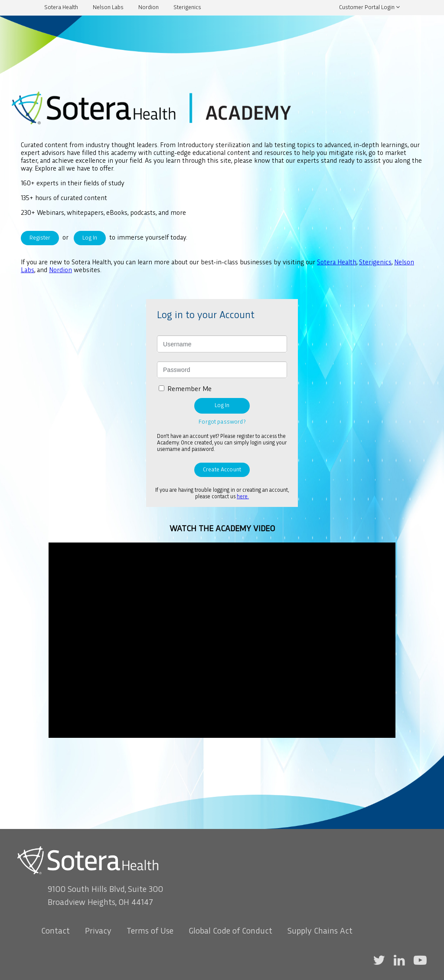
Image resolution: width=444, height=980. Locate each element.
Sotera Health (61, 8)
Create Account (222, 470)
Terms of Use (150, 931)
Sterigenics (187, 8)
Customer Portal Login (367, 8)
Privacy (98, 931)
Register (40, 238)
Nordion (149, 8)
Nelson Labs (108, 8)
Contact (55, 931)
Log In (90, 238)
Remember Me (189, 390)
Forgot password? (222, 422)
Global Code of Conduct (230, 931)
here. (243, 497)
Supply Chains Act (320, 931)
